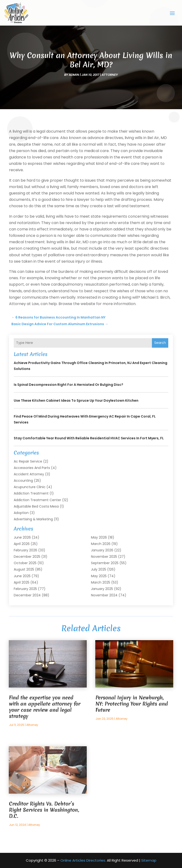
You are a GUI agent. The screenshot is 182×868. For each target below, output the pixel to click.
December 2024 (27, 595)
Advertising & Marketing (33, 519)
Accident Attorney (29, 474)
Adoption (21, 513)
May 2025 (99, 576)
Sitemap (149, 860)
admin (74, 75)
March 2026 (101, 544)
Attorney (110, 75)
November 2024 (104, 595)
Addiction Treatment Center (37, 500)
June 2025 (22, 576)
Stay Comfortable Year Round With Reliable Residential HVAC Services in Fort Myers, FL (89, 438)
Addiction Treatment (31, 493)
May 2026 (99, 537)
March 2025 (101, 582)
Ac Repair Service (28, 461)
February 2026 (25, 550)
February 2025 (25, 589)
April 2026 (22, 544)
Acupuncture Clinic (30, 487)
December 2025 (27, 557)
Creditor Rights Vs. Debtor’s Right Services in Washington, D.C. (44, 810)
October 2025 (25, 563)
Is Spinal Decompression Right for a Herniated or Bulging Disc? (68, 385)
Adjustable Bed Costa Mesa (36, 506)
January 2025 (102, 589)
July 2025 (99, 569)
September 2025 (105, 563)
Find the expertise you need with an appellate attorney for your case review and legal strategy (45, 707)
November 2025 (104, 557)
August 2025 (24, 569)
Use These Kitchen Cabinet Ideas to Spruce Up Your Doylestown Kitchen (76, 400)
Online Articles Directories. (83, 860)
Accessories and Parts (32, 468)
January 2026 (102, 550)
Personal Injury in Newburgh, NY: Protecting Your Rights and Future (132, 704)
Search (160, 343)
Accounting (23, 481)
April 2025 (22, 582)
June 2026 (22, 537)
